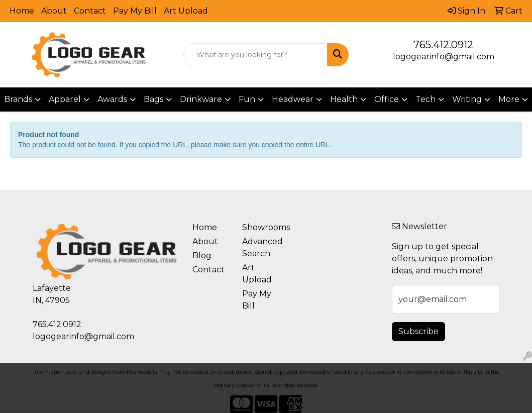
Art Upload (186, 11)
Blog (202, 255)
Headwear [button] (293, 99)
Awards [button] (112, 99)
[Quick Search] (255, 55)
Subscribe (418, 331)
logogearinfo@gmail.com (444, 57)
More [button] (509, 99)
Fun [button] (247, 99)
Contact (90, 11)
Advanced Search (261, 247)
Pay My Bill (135, 11)
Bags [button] (153, 99)
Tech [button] (425, 99)
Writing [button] (467, 99)
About (54, 11)
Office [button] (387, 99)
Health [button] (344, 99)
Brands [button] (18, 99)
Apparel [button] (65, 99)
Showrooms (261, 227)
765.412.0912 (443, 45)
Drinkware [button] (201, 99)
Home (22, 11)
